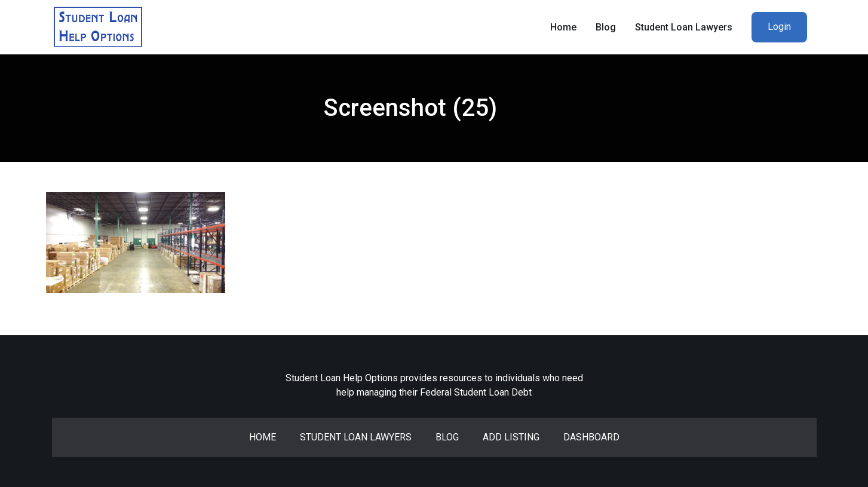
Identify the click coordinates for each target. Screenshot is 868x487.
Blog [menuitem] (606, 27)
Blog (447, 437)
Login (779, 27)
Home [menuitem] (563, 27)
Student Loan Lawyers (356, 437)
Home (263, 437)
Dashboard (591, 437)
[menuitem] (779, 27)
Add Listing (511, 437)
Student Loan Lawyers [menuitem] (684, 27)
